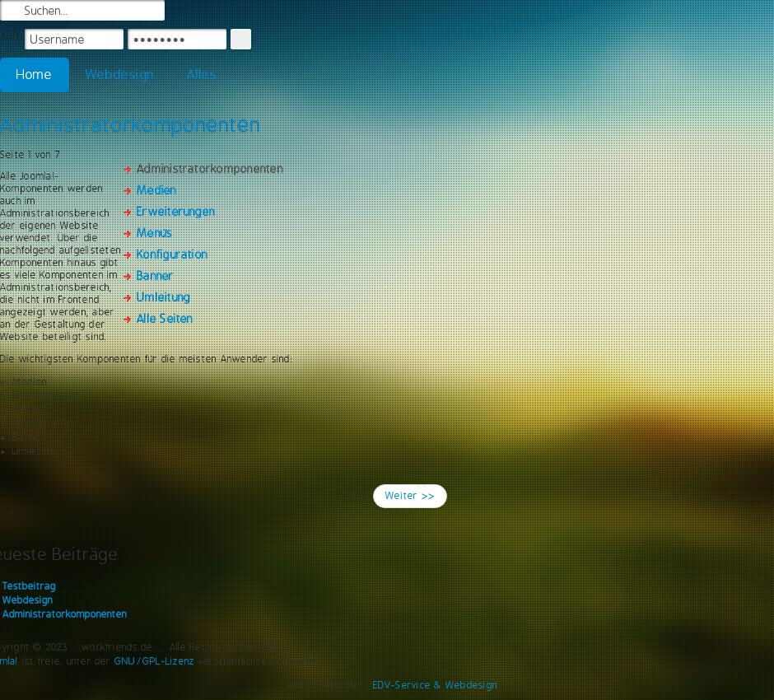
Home (35, 75)
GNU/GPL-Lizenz (154, 661)
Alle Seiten (165, 319)
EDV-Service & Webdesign (436, 685)
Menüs (154, 233)
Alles (202, 75)
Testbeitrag (29, 586)
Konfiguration (172, 254)
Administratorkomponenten (131, 124)
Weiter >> (410, 496)
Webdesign (120, 75)
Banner (155, 276)
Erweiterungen (176, 212)
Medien (156, 190)
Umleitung (163, 297)
